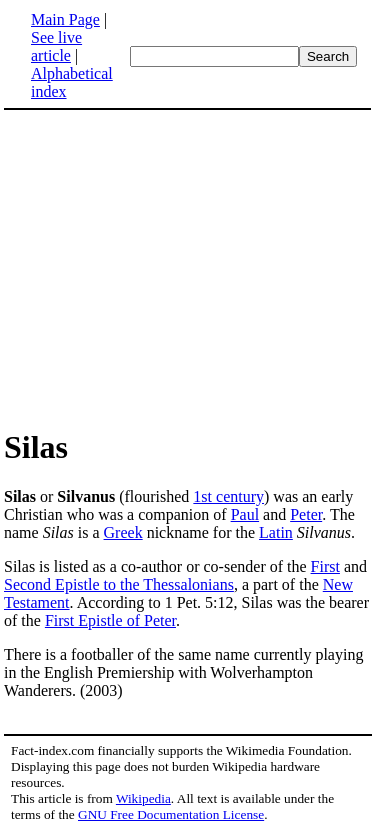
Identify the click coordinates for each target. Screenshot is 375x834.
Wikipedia (143, 798)
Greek (123, 532)
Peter (306, 514)
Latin (276, 532)
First (325, 566)
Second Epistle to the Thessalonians (119, 584)
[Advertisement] (172, 268)
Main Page (65, 19)
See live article (56, 46)
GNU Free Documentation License (171, 814)
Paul (245, 514)
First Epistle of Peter (110, 620)
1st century (228, 496)
